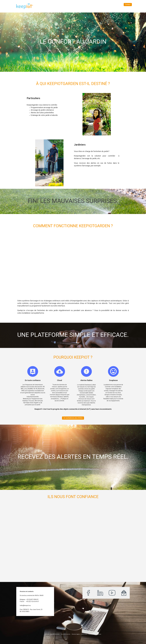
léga (77, 634)
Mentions (74, 634)
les (79, 634)
